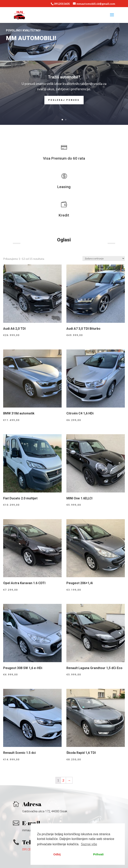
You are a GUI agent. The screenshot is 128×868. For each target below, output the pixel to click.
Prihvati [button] (98, 854)
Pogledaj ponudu (64, 100)
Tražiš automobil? (64, 77)
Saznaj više (89, 844)
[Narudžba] (104, 258)
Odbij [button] (57, 854)
